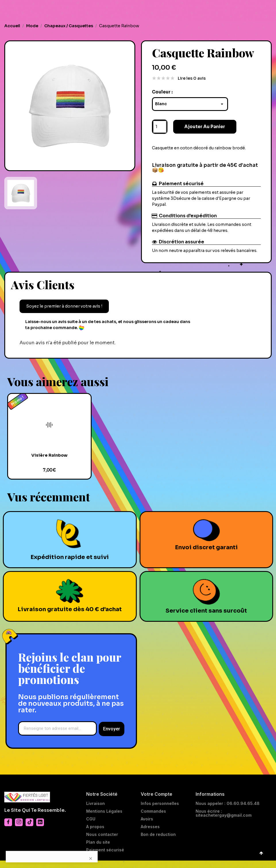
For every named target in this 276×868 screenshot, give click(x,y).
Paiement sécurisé (105, 857)
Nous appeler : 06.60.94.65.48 (228, 811)
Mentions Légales (104, 819)
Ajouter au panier (199, 129)
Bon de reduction (158, 842)
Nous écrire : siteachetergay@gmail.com (224, 821)
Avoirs (147, 826)
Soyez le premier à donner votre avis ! (64, 309)
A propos (95, 834)
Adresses (150, 834)
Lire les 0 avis (192, 81)
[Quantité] (160, 129)
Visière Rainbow (49, 463)
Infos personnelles (160, 811)
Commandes (153, 819)
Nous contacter (102, 842)
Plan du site (98, 850)
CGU (91, 826)
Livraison (95, 811)
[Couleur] (190, 107)
